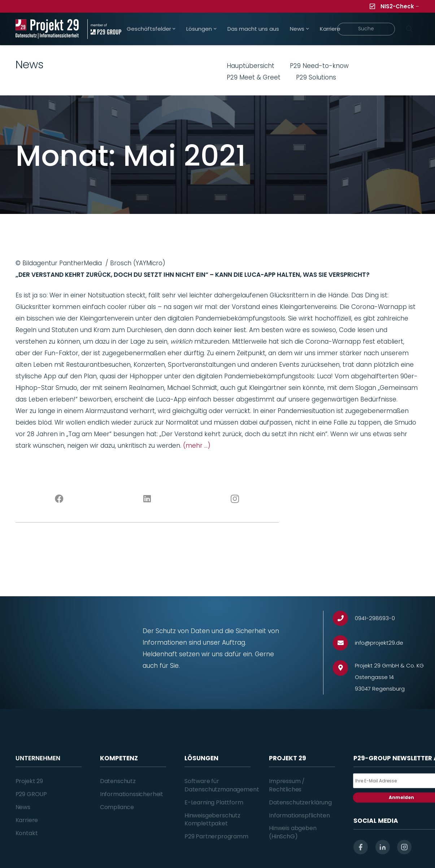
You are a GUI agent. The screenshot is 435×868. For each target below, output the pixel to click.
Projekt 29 (29, 781)
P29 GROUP (31, 794)
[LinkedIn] (147, 499)
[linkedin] (383, 847)
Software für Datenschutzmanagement (222, 785)
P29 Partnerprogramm (216, 836)
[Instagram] (235, 499)
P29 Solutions (316, 77)
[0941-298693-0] (344, 618)
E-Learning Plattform (214, 802)
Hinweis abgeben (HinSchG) (293, 832)
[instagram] (404, 847)
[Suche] (366, 29)
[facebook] (361, 847)
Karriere (27, 820)
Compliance (117, 807)
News (23, 807)
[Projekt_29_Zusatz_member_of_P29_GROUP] (104, 29)
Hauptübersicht (251, 66)
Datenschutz (118, 781)
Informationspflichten (299, 815)
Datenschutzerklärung (300, 802)
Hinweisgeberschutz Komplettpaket (212, 819)
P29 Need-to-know (319, 66)
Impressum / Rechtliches (287, 785)
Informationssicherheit (132, 794)
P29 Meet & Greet (254, 77)
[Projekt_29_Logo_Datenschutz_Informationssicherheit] (47, 29)
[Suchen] (409, 29)
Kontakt (27, 833)
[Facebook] (59, 499)
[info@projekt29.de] (344, 643)
